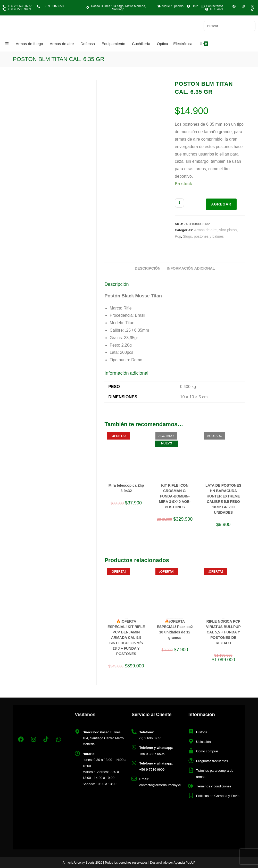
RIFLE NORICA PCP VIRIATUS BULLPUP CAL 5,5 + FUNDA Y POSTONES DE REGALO (223, 632)
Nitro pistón (228, 230)
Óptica (163, 44)
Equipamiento (113, 44)
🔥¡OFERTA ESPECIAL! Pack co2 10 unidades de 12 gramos (175, 629)
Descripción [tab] (148, 268)
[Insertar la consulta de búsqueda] (230, 26)
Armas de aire (62, 44)
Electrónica (183, 44)
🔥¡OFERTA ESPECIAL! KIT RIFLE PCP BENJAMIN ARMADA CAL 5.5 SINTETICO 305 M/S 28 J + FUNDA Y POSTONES (126, 638)
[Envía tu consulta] (250, 25)
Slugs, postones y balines (203, 236)
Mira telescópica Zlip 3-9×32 (126, 488)
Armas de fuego (29, 44)
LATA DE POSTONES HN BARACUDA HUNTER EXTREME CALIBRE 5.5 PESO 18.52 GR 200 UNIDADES (223, 499)
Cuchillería (141, 44)
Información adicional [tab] (191, 268)
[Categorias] (8, 44)
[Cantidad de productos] (179, 203)
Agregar (221, 204)
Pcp (178, 236)
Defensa (88, 44)
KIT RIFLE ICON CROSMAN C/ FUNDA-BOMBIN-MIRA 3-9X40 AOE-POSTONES (175, 496)
